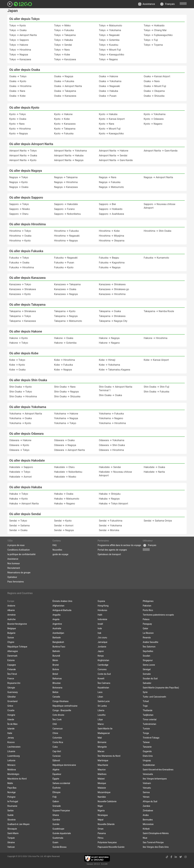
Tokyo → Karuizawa (65, 59)
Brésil (55, 674)
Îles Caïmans (104, 683)
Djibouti (56, 760)
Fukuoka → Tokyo (19, 258)
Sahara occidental (61, 783)
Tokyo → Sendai (63, 45)
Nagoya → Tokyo (19, 177)
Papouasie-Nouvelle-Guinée (111, 847)
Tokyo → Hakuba (64, 40)
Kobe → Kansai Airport (156, 360)
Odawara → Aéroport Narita (69, 450)
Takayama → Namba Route (159, 311)
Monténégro (13, 774)
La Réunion (148, 633)
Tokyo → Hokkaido (154, 26)
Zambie (146, 806)
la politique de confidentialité (21, 554)
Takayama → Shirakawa (23, 311)
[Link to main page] (23, 4)
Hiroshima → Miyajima (111, 236)
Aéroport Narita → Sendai (113, 155)
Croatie (11, 710)
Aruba (146, 815)
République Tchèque (17, 647)
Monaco (11, 765)
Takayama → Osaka (110, 311)
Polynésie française (107, 842)
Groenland (12, 701)
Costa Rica (58, 742)
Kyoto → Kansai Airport (112, 119)
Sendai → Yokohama (110, 526)
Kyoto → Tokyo (18, 114)
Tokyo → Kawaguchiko (112, 55)
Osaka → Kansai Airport (157, 76)
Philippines (148, 601)
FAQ (54, 545)
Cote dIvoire (58, 715)
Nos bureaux (14, 563)
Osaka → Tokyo (18, 76)
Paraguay (147, 624)
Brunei (56, 665)
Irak (99, 633)
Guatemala (58, 838)
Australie (57, 628)
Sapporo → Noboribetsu (67, 214)
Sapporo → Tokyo (19, 204)
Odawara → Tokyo (19, 450)
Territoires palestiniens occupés (158, 615)
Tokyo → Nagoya (19, 55)
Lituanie (11, 751)
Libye (100, 719)
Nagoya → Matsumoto (111, 187)
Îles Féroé (12, 674)
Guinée (56, 824)
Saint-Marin (13, 833)
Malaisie (102, 788)
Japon (101, 651)
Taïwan (146, 742)
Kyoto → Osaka (18, 119)
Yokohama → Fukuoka (111, 414)
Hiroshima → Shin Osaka (158, 231)
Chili (55, 724)
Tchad (146, 701)
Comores (102, 669)
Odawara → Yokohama (112, 440)
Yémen (146, 797)
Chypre (11, 642)
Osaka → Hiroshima (20, 86)
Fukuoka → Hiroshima (22, 267)
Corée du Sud (104, 674)
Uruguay (147, 760)
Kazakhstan (103, 688)
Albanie (11, 610)
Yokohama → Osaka (21, 418)
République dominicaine (64, 765)
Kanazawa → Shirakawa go (114, 289)
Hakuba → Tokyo (19, 494)
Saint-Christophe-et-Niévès (156, 833)
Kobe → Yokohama (109, 365)
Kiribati (146, 829)
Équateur (57, 774)
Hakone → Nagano (109, 343)
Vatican (11, 847)
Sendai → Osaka (18, 530)
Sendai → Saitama (19, 526)
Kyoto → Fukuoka (64, 134)
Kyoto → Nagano (153, 124)
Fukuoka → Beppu (109, 258)
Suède (10, 815)
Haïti (100, 615)
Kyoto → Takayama (65, 129)
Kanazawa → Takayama (67, 284)
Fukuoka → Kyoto (64, 267)
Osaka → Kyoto (18, 81)
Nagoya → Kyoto (18, 182)
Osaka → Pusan (108, 96)
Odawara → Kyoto (19, 445)
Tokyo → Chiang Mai (155, 30)
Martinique (103, 760)
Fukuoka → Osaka (19, 263)
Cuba (55, 747)
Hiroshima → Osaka (20, 236)
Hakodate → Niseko (65, 477)
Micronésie (148, 824)
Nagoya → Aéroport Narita (158, 177)
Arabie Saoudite (150, 642)
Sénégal (147, 669)
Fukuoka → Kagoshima (112, 263)
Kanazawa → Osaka (65, 289)
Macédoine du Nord (17, 779)
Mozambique (104, 792)
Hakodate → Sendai (110, 467)
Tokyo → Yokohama (110, 30)
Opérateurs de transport (109, 554)
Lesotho (102, 715)
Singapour (148, 660)
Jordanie (102, 647)
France (11, 679)
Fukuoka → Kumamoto (156, 258)
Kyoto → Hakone (63, 114)
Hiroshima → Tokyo (20, 231)
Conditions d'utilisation (19, 550)
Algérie (56, 770)
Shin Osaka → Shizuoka (67, 396)
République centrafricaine (65, 706)
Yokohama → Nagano (111, 418)
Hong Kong (103, 606)
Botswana (57, 688)
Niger (100, 806)
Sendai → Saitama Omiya (158, 521)
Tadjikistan (148, 715)
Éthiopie (56, 792)
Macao (101, 751)
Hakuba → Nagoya (109, 499)
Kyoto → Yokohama (155, 114)
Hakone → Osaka (64, 338)
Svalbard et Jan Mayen (18, 824)
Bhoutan (57, 683)
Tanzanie (147, 747)
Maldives (102, 774)
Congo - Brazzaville (62, 710)
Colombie (57, 738)
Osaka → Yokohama (110, 81)
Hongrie (11, 715)
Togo (145, 706)
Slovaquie (12, 829)
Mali (100, 738)
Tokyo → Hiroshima (20, 50)
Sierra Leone (149, 665)
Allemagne (13, 651)
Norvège (11, 792)
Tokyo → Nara (62, 50)
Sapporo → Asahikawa (111, 214)
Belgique (12, 628)
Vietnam (147, 783)
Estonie (11, 660)
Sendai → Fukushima (111, 521)
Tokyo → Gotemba (109, 40)
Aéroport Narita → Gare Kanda (116, 160)
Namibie (102, 797)
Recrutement (14, 568)
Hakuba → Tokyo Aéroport (114, 504)
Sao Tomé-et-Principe (153, 842)
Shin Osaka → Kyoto (21, 387)
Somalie (147, 674)
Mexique (102, 783)
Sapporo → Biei (107, 204)
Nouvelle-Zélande (106, 824)
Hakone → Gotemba (65, 343)
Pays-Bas (12, 788)
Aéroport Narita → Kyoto (23, 160)
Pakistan (147, 606)
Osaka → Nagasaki (109, 86)
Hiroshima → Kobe (109, 231)
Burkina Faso (59, 647)
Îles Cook (57, 719)
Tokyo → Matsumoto (110, 26)
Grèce (10, 706)
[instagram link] (186, 857)
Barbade (57, 638)
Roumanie (12, 806)
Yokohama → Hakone (66, 414)
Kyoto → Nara (17, 124)
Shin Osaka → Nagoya (66, 392)
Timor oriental (150, 719)
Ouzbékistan (149, 765)
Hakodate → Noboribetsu (68, 472)
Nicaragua (103, 815)
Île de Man (12, 724)
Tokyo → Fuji (151, 40)
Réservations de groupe (19, 573)
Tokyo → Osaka (18, 30)
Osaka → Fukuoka (64, 81)
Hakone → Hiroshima (155, 338)
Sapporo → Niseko (20, 209)
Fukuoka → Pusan (64, 263)
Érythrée (57, 788)
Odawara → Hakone (20, 440)
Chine (55, 733)
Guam (55, 842)
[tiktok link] (167, 857)
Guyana (101, 601)
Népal (100, 820)
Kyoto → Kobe (62, 119)
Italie (10, 733)
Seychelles (148, 651)
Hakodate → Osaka (154, 467)
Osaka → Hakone (108, 76)
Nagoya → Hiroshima (66, 182)
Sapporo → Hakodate (66, 204)
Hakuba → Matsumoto (67, 499)
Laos (100, 692)
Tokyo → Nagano (108, 59)
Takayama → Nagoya (66, 316)
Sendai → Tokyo (18, 521)
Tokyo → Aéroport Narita (23, 35)
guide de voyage (60, 554)
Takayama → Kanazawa (23, 321)
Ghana (56, 815)
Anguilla (56, 615)
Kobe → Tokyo (17, 360)
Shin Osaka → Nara (65, 387)
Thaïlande (148, 710)
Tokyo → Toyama (153, 45)
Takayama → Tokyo (20, 316)
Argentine (57, 624)
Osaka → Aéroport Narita (68, 86)
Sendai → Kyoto (63, 521)
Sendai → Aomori (64, 526)
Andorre (11, 606)
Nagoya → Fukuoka (110, 182)
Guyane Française (61, 811)
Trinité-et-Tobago (151, 738)
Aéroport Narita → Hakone (114, 151)
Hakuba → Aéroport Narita (24, 504)
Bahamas (57, 679)
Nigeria (101, 811)
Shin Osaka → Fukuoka (157, 392)
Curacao (57, 756)
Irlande (11, 719)
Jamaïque (103, 642)
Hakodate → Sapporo (21, 467)
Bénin (55, 660)
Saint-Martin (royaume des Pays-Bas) (161, 688)
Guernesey (13, 692)
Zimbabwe (148, 811)
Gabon (56, 801)
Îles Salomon (149, 647)
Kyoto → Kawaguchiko (111, 134)
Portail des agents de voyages (112, 550)
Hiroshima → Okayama (112, 241)
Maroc (101, 724)
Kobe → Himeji (107, 360)
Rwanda (147, 638)
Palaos (146, 619)
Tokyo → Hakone (19, 45)
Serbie (10, 811)
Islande (11, 729)
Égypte (56, 779)
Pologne (11, 797)
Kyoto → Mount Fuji (110, 129)
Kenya (101, 656)
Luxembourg (14, 756)
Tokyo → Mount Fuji (110, 50)
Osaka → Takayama (65, 91)
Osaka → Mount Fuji (155, 86)
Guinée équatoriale (62, 833)
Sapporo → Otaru (19, 214)
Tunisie (146, 729)
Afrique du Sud (150, 801)
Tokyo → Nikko (62, 26)
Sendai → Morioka (109, 530)
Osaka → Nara (17, 91)
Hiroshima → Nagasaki (67, 236)
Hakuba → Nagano (65, 504)
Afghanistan (58, 606)
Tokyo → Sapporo (19, 40)
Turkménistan (149, 724)
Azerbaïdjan (58, 633)
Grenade (57, 806)
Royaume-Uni (14, 683)
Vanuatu (147, 788)
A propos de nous (16, 545)
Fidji (55, 797)
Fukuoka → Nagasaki (66, 258)
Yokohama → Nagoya (66, 418)
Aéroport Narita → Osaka (23, 155)
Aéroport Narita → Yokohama (70, 151)
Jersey (11, 738)
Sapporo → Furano (64, 209)
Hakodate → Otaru (64, 467)
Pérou (100, 838)
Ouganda (147, 751)
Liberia (101, 710)
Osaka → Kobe (17, 96)
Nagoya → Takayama (66, 177)
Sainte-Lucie (104, 701)
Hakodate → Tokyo (20, 472)
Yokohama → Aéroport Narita (26, 414)
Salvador (147, 683)
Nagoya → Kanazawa (66, 187)
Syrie (145, 692)
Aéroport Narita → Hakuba (69, 155)
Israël (100, 624)
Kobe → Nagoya (63, 370)
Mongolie (102, 747)
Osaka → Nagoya (64, 76)
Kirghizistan (103, 660)
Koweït (101, 679)
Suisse (11, 638)
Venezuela (148, 774)
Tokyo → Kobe (62, 55)
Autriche (11, 619)
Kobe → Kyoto (17, 365)
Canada (56, 697)
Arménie (11, 615)
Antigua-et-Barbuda (62, 610)
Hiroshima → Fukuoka (66, 231)
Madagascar (104, 733)
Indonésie (102, 619)
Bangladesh (58, 642)
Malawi (101, 779)
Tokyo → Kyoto (18, 26)
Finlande (12, 669)
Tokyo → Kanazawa (20, 59)
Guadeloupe (58, 829)
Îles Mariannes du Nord (109, 756)
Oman (101, 829)
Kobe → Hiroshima (64, 360)
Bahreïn (56, 651)
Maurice (102, 770)
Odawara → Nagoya (65, 445)
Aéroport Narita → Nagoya (69, 160)
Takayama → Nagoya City (113, 321)
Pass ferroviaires (16, 582)
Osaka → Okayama (154, 91)
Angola (56, 619)
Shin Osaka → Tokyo (21, 392)
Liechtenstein (14, 747)
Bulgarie (11, 633)
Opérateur (12, 577)
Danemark (12, 656)
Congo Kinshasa (60, 701)
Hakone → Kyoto (19, 338)
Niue (145, 838)
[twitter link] (181, 857)
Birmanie (102, 742)
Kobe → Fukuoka (63, 365)
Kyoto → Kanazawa (65, 124)
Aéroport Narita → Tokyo (23, 151)
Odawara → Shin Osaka (112, 445)
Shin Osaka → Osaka (110, 395)
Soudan (146, 656)
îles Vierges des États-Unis (156, 847)
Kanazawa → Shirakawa (23, 289)
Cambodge (103, 665)
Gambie (56, 820)
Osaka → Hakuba (108, 91)
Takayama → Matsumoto (68, 321)
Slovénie (11, 820)
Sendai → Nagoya (64, 530)
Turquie (11, 838)
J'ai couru (102, 638)
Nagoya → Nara (108, 177)
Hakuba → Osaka (64, 494)
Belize (55, 692)
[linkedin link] (176, 857)
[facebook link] (171, 857)
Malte (10, 783)
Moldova (12, 770)
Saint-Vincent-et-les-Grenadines (158, 770)
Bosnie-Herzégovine (17, 624)
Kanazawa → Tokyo (20, 284)
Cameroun (58, 729)
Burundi (56, 656)
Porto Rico (148, 610)
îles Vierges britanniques (155, 779)
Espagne (12, 665)
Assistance (147, 4)
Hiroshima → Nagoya (66, 241)
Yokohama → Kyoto (20, 423)
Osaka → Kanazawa (65, 96)
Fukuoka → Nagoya (110, 267)
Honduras (102, 610)
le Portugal (13, 801)
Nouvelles (57, 550)
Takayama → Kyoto (65, 311)
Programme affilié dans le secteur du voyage (119, 545)
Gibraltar (12, 697)
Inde (100, 628)
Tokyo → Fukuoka (64, 30)
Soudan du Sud (150, 679)
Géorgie (11, 688)
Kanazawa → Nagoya (66, 294)
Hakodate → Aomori (21, 477)
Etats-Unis (148, 756)
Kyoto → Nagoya (18, 134)
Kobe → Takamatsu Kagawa (115, 370)
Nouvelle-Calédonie (107, 801)
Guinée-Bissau (60, 847)
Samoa (146, 792)
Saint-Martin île (105, 729)
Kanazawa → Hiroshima (112, 294)
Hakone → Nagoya (109, 338)
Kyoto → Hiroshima (20, 129)
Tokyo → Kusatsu (109, 45)
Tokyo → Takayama (65, 35)
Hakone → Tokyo (19, 343)
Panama (102, 833)
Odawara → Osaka (64, 440)
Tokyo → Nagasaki (109, 35)
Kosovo (11, 742)
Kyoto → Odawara (154, 119)
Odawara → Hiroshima (111, 450)
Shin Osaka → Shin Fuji (156, 387)
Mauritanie (103, 765)
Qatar (145, 628)
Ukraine (11, 842)
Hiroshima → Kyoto (20, 241)
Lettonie (11, 760)
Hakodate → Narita (154, 472)
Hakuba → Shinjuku (110, 494)
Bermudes (148, 820)
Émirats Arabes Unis (62, 601)
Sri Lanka (102, 706)
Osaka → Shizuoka (154, 96)
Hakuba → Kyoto (19, 499)
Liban (100, 697)
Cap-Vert (57, 751)
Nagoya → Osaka (19, 187)
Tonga (146, 733)
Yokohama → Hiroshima (112, 423)
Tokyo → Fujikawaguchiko (158, 35)
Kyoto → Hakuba (108, 114)
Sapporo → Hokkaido (111, 209)
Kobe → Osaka (17, 370)
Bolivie (56, 669)
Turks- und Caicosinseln (154, 697)
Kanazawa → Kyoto (20, 294)
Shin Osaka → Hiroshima (23, 396)
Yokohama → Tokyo (65, 423)
